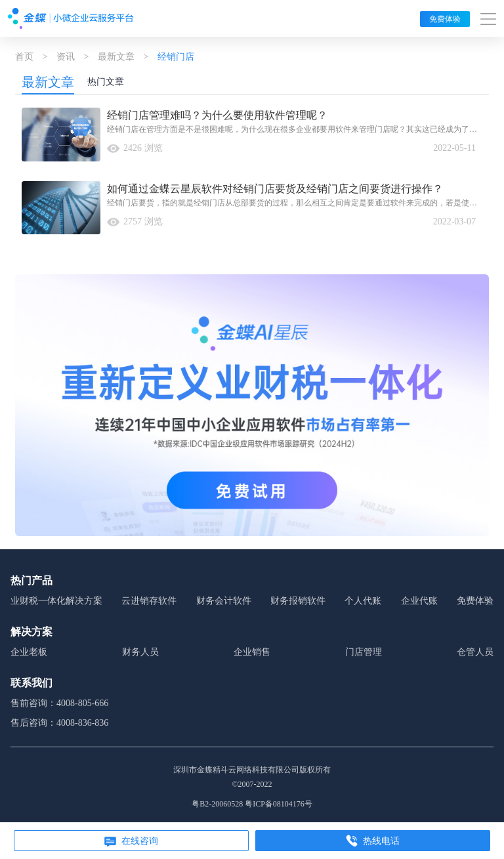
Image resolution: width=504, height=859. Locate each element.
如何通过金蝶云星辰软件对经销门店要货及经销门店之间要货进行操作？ (275, 189)
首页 (24, 57)
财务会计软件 (224, 601)
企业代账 (419, 601)
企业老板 (29, 652)
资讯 (66, 57)
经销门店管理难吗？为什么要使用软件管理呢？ (217, 115)
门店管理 (364, 652)
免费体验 (445, 19)
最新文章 (116, 57)
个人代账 (363, 601)
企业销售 (252, 652)
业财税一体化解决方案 (56, 601)
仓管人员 (475, 652)
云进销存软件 (149, 601)
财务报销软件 (298, 601)
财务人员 (140, 652)
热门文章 (106, 82)
